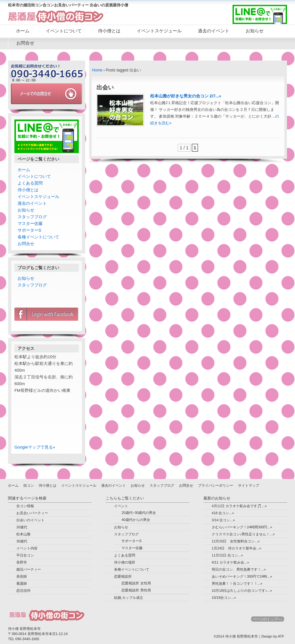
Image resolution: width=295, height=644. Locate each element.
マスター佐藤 (30, 223)
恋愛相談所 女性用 (136, 583)
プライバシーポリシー (216, 485)
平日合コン (25, 555)
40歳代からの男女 (136, 520)
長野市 (22, 562)
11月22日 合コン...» (227, 555)
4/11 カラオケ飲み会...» (230, 562)
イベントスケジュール (159, 31)
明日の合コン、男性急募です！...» (239, 569)
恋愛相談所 (123, 576)
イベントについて (64, 31)
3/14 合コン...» (223, 520)
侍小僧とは (109, 31)
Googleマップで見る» (35, 447)
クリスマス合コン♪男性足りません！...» (243, 534)
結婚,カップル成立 (129, 598)
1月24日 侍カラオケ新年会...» (237, 548)
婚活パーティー (29, 569)
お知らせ (255, 31)
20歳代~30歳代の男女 (139, 513)
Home (97, 70)
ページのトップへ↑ (268, 619)
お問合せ (25, 43)
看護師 (22, 583)
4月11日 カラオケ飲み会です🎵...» (239, 506)
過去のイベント (214, 31)
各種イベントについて (38, 237)
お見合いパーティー (32, 513)
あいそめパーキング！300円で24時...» (242, 576)
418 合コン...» (223, 513)
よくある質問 (30, 183)
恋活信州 (23, 590)
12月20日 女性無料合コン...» (236, 541)
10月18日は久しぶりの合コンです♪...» (242, 590)
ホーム (23, 31)
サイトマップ (249, 485)
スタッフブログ (32, 217)
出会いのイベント (30, 520)
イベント (121, 506)
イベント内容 (27, 548)
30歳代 (22, 541)
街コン (29, 485)
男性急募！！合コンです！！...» (237, 583)
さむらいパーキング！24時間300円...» (242, 527)
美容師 (22, 576)
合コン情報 (25, 506)
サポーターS (29, 230)
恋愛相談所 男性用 (136, 590)
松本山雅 (23, 534)
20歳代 (22, 527)
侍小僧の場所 (125, 562)
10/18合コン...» (224, 598)
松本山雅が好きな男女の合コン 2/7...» (186, 96)
